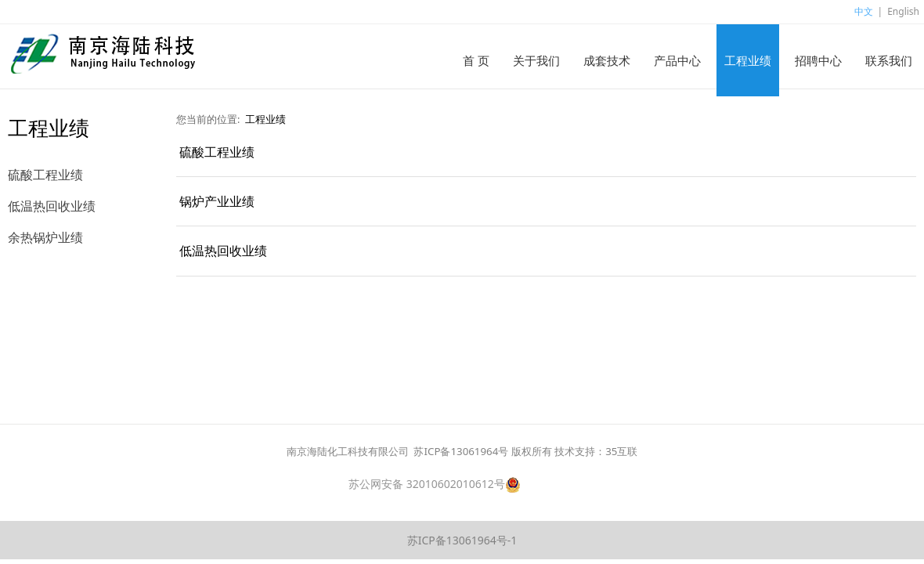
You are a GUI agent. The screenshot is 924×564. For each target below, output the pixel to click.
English (903, 11)
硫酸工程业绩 (45, 175)
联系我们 (889, 60)
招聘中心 (818, 60)
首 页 (476, 60)
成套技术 (607, 60)
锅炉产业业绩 (217, 201)
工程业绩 (748, 60)
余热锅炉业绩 (45, 237)
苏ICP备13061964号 (461, 451)
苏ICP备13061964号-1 (462, 540)
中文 (864, 11)
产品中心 (677, 60)
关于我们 (536, 60)
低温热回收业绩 (52, 206)
